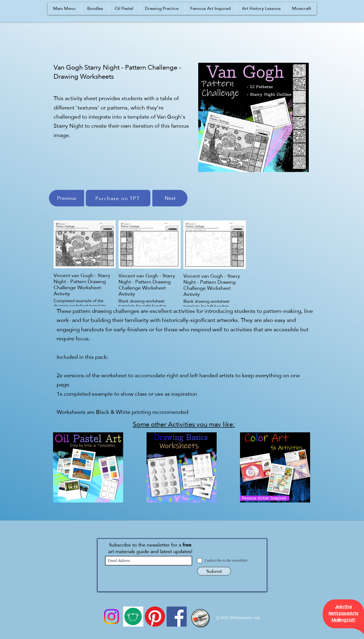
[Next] (170, 198)
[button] (64, 9)
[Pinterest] (155, 617)
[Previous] (67, 198)
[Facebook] (177, 617)
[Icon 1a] (133, 617)
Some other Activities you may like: (184, 424)
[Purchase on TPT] (118, 198)
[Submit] (214, 571)
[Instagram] (111, 617)
